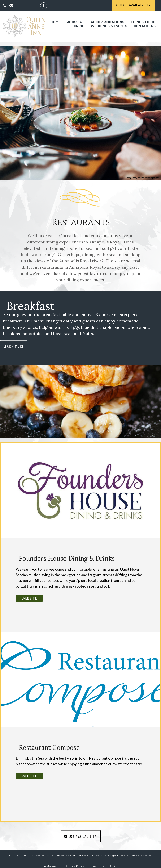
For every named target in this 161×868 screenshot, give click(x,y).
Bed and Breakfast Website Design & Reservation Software (109, 852)
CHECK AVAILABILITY (81, 833)
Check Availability (133, 5)
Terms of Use (97, 863)
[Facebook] (46, 5)
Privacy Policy (75, 863)
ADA (112, 863)
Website (29, 595)
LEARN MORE (14, 343)
